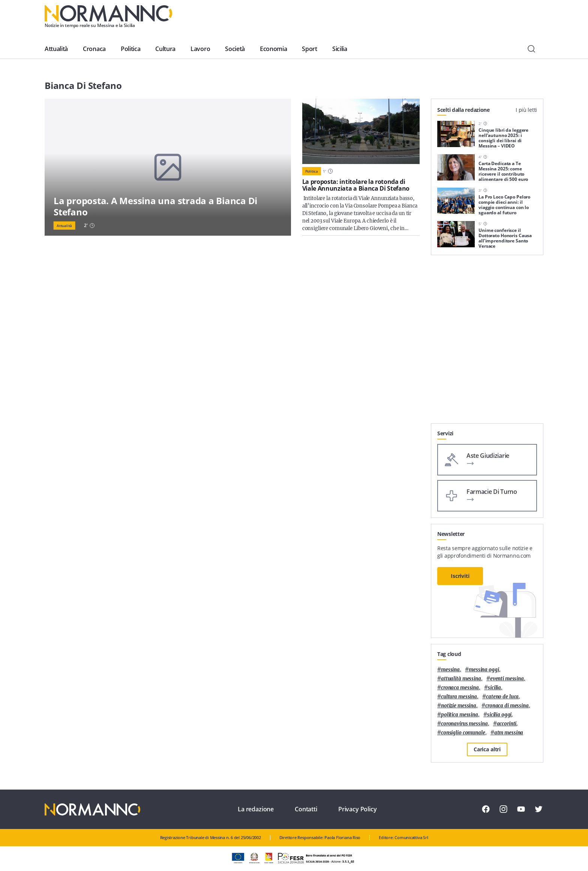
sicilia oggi (499, 715)
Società (235, 49)
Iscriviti (460, 576)
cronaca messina (460, 688)
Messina (450, 670)
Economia (273, 49)
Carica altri (487, 749)
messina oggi (484, 670)
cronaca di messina (507, 706)
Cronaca (94, 49)
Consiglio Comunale (463, 733)
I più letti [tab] (526, 110)
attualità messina (461, 679)
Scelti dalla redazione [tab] (463, 110)
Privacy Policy (358, 809)
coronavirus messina (464, 724)
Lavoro (200, 49)
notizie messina (459, 706)
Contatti (306, 809)
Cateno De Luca (502, 697)
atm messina (509, 733)
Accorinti (507, 724)
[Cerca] (531, 49)
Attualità (56, 49)
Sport (309, 49)
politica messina (460, 715)
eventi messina (507, 679)
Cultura (165, 49)
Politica (130, 49)
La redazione (256, 809)
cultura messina (459, 697)
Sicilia (340, 49)
